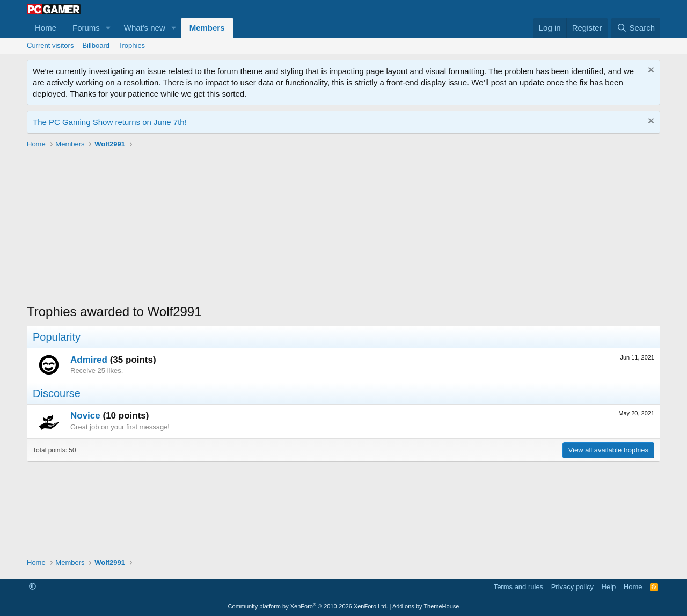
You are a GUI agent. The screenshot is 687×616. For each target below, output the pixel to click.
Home (46, 28)
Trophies (131, 45)
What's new (145, 28)
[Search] (636, 28)
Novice (85, 416)
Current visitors (50, 45)
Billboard (96, 45)
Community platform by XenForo (308, 606)
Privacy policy (572, 587)
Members (207, 28)
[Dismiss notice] (650, 71)
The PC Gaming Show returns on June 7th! (110, 122)
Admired (89, 360)
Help (609, 587)
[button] (108, 28)
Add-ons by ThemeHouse (426, 606)
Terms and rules (518, 587)
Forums (86, 28)
